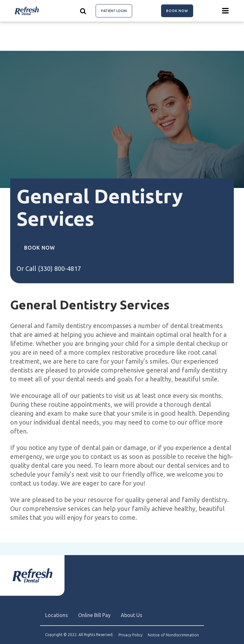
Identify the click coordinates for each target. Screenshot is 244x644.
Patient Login (114, 11)
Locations (57, 615)
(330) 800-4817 (59, 268)
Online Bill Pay (94, 615)
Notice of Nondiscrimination (173, 635)
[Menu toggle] (226, 11)
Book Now (177, 11)
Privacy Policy (131, 635)
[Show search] (83, 11)
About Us (132, 615)
